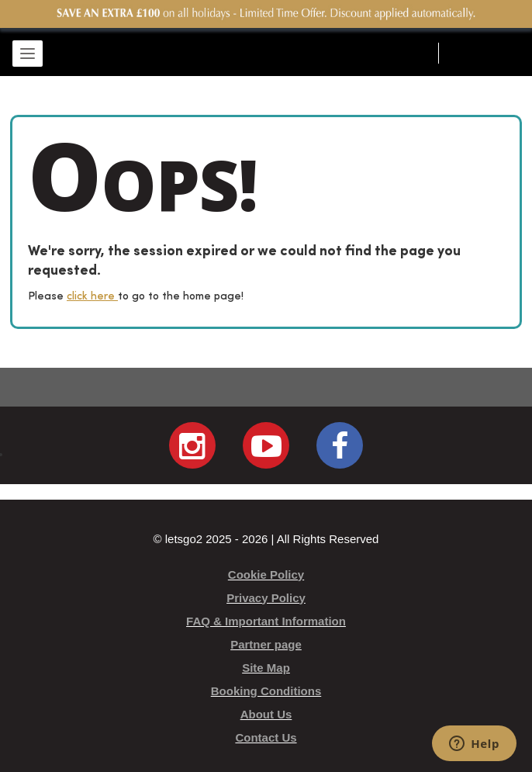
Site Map (266, 668)
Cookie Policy (266, 575)
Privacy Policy (266, 598)
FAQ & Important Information (266, 621)
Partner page (266, 644)
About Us (266, 714)
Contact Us (266, 737)
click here (92, 296)
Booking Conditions (266, 691)
